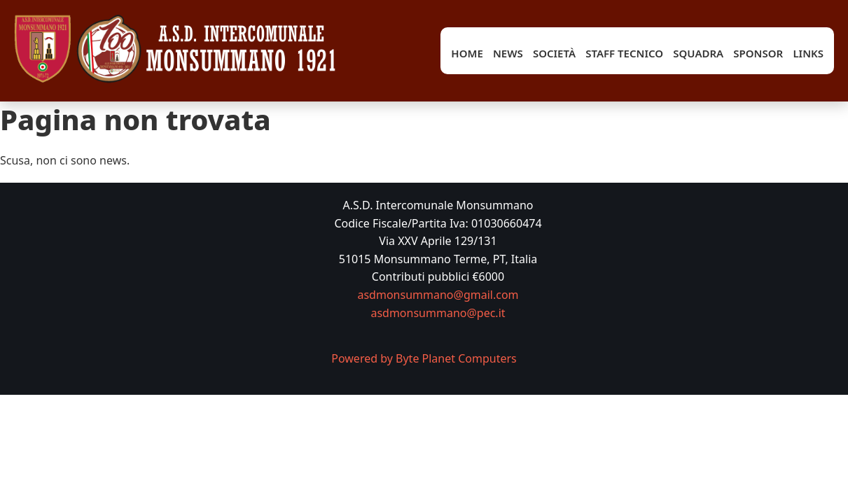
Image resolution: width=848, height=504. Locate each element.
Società (554, 53)
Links (808, 53)
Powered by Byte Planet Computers (424, 358)
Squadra (698, 53)
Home (467, 53)
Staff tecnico (624, 53)
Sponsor (758, 53)
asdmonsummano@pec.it (438, 313)
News (508, 53)
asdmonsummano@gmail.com (438, 295)
